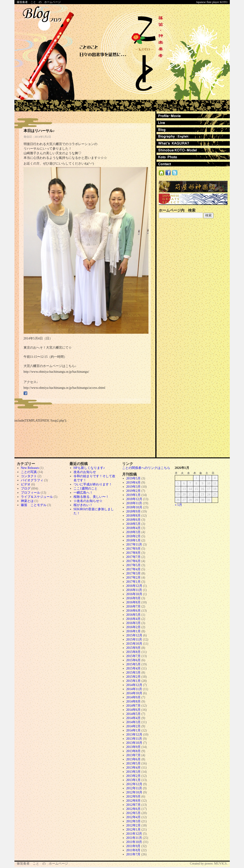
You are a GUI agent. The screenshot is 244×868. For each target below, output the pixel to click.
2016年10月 (134, 594)
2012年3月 (133, 821)
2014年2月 (133, 726)
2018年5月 (133, 524)
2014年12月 (134, 685)
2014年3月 (133, 722)
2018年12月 (134, 499)
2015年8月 (133, 652)
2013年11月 (134, 739)
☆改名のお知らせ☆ (88, 501)
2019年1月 (133, 495)
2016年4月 (133, 619)
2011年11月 (134, 838)
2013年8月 (133, 751)
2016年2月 (133, 627)
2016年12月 (134, 586)
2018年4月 (133, 528)
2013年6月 (133, 759)
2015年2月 (133, 677)
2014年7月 (133, 706)
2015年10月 (134, 644)
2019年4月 (133, 483)
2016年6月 (133, 611)
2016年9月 (133, 598)
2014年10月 (134, 693)
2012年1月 (133, 830)
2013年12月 (134, 735)
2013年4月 (133, 768)
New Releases (30, 468)
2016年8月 (133, 602)
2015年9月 (133, 648)
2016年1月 (133, 631)
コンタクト (29, 476)
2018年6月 (133, 520)
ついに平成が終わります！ (93, 484)
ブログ (26, 489)
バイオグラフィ (32, 480)
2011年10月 (134, 842)
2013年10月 (134, 743)
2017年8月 (133, 553)
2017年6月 (133, 561)
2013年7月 (133, 755)
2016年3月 (133, 623)
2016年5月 (133, 615)
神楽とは (27, 501)
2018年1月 (133, 540)
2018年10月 (134, 507)
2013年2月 (133, 776)
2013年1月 (133, 780)
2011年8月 (133, 850)
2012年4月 (133, 817)
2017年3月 (133, 573)
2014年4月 (133, 718)
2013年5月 (133, 763)
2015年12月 (134, 635)
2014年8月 (133, 701)
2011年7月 (133, 854)
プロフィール (30, 493)
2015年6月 (133, 660)
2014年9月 (133, 697)
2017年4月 (133, 569)
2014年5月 (133, 714)
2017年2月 (133, 578)
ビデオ (26, 484)
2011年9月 (133, 846)
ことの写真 (29, 472)
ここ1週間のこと (86, 489)
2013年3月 (133, 772)
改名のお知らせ (85, 472)
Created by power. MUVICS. (209, 864)
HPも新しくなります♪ (89, 468)
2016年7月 (133, 606)
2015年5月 (133, 664)
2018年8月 (133, 516)
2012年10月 (134, 792)
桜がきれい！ (83, 505)
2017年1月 (133, 582)
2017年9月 (133, 549)
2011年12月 (134, 834)
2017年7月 (133, 557)
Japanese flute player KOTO (212, 2)
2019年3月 (133, 487)
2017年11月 (134, 545)
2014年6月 (133, 710)
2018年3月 (133, 532)
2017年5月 (133, 565)
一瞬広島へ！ (83, 493)
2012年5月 (133, 813)
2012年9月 (133, 797)
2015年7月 (133, 656)
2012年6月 (133, 809)
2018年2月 (133, 536)
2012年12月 (134, 784)
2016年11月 (134, 590)
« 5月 (178, 505)
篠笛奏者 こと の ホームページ (39, 2)
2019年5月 (133, 478)
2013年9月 (133, 747)
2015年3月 (133, 673)
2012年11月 (134, 788)
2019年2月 (133, 491)
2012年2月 (133, 825)
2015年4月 (133, 668)
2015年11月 (134, 640)
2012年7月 (133, 805)
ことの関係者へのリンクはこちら (146, 468)
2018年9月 (133, 511)
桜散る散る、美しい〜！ (91, 497)
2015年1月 (133, 681)
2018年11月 (134, 503)
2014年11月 (134, 689)
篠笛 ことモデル (34, 505)
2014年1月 (133, 730)
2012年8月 (133, 801)
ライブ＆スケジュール (37, 497)
